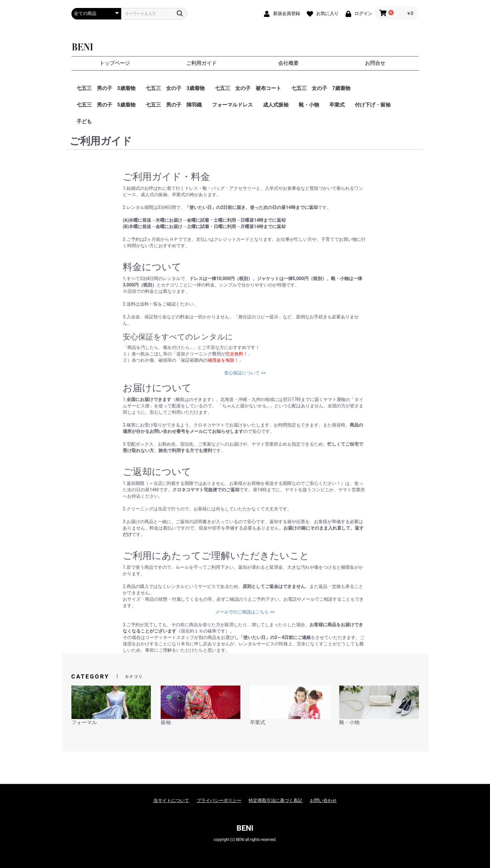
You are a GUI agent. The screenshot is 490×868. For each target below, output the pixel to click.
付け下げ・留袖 (373, 105)
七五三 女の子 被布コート (248, 88)
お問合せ (375, 63)
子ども (84, 121)
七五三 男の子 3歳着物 (106, 88)
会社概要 (289, 63)
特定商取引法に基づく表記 (275, 800)
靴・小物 (309, 105)
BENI (245, 828)
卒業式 (337, 105)
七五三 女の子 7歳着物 (321, 88)
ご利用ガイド (201, 63)
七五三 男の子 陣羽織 (174, 105)
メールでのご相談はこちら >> (245, 612)
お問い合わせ (323, 800)
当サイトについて (171, 800)
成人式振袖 (276, 105)
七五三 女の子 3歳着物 (175, 88)
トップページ (115, 63)
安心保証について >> (245, 373)
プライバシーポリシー (219, 800)
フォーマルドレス (232, 105)
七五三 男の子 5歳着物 (106, 105)
